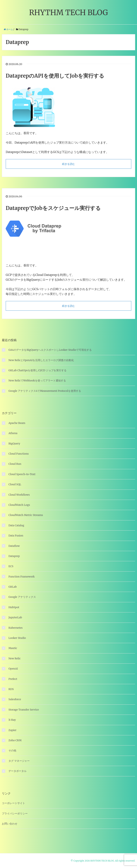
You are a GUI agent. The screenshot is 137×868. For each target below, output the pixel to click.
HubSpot (14, 607)
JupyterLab (15, 617)
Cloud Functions (19, 454)
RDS (11, 689)
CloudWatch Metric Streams (26, 515)
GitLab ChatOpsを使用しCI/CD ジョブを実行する (37, 370)
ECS (11, 566)
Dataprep (14, 556)
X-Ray (12, 720)
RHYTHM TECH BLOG (68, 13)
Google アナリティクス (22, 597)
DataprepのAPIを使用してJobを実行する (55, 76)
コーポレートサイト (13, 803)
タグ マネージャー (19, 761)
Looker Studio (17, 638)
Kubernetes (16, 628)
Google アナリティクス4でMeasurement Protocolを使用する (45, 391)
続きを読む (68, 164)
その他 (12, 750)
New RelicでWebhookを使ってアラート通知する (37, 381)
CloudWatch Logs (19, 505)
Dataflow (14, 546)
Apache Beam (17, 423)
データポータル (17, 771)
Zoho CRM (15, 740)
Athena (13, 433)
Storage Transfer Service (24, 710)
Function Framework (22, 577)
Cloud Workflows (19, 495)
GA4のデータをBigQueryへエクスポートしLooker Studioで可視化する (50, 350)
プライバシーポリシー (15, 813)
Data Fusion (16, 536)
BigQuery (14, 444)
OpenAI (13, 669)
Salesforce (15, 699)
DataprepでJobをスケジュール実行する (53, 208)
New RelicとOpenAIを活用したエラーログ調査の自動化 (41, 360)
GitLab (13, 587)
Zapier (12, 730)
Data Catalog (16, 525)
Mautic (13, 648)
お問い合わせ (10, 824)
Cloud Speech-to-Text (22, 474)
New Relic (15, 658)
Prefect (13, 679)
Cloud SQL (15, 484)
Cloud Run (15, 464)
